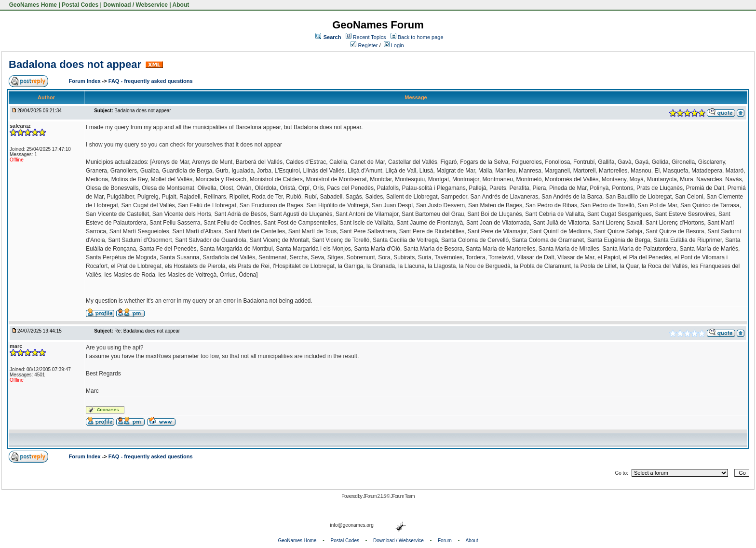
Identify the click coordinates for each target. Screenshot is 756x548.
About (181, 5)
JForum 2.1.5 (375, 496)
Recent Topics (370, 37)
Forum (445, 541)
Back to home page (421, 37)
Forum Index (86, 81)
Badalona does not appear (75, 64)
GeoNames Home (32, 5)
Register (364, 45)
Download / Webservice (135, 5)
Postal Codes (80, 5)
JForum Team (403, 496)
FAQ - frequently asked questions (151, 81)
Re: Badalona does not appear (147, 331)
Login (394, 45)
